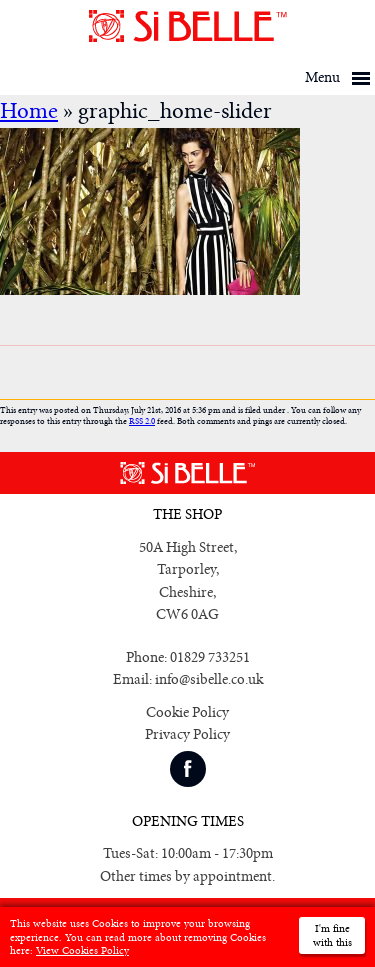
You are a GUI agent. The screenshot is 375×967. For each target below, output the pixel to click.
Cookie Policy (187, 712)
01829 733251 (210, 657)
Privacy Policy (187, 734)
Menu (322, 77)
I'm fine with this (332, 935)
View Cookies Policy (82, 950)
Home (29, 111)
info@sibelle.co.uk (209, 679)
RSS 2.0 (142, 421)
